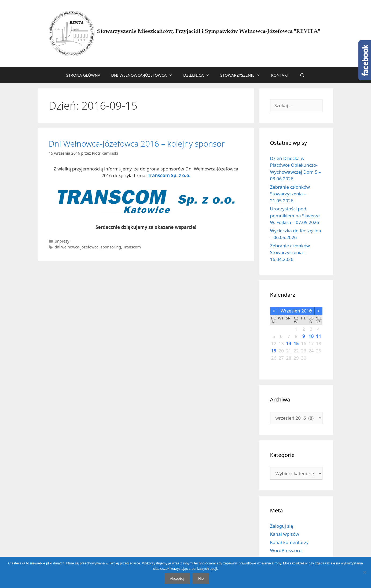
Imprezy (62, 241)
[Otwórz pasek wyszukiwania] (302, 75)
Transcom (132, 247)
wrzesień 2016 (296, 311)
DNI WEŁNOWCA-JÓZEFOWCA (144, 75)
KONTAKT (280, 75)
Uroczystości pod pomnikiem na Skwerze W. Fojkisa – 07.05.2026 (295, 215)
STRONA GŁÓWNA (83, 75)
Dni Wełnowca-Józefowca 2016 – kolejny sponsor (137, 144)
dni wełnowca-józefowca (76, 247)
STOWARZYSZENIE (243, 75)
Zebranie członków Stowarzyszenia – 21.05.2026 (290, 194)
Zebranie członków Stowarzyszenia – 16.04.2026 (290, 252)
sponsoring (111, 247)
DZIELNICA (199, 75)
